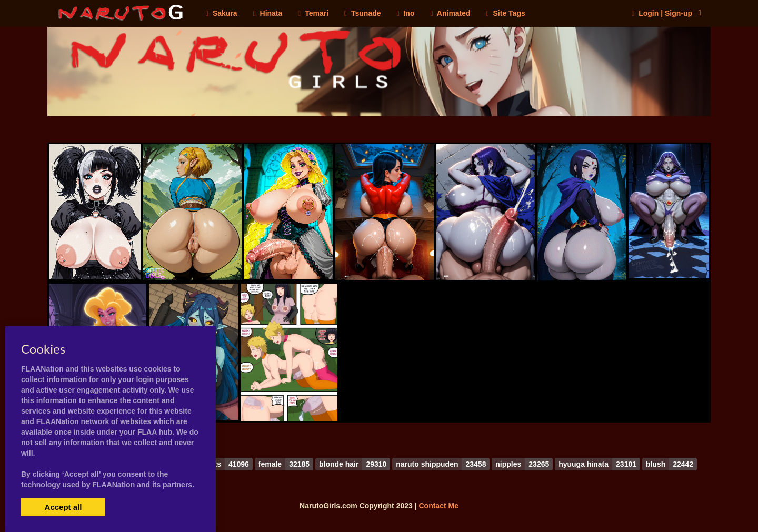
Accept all (63, 507)
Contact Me (438, 506)
